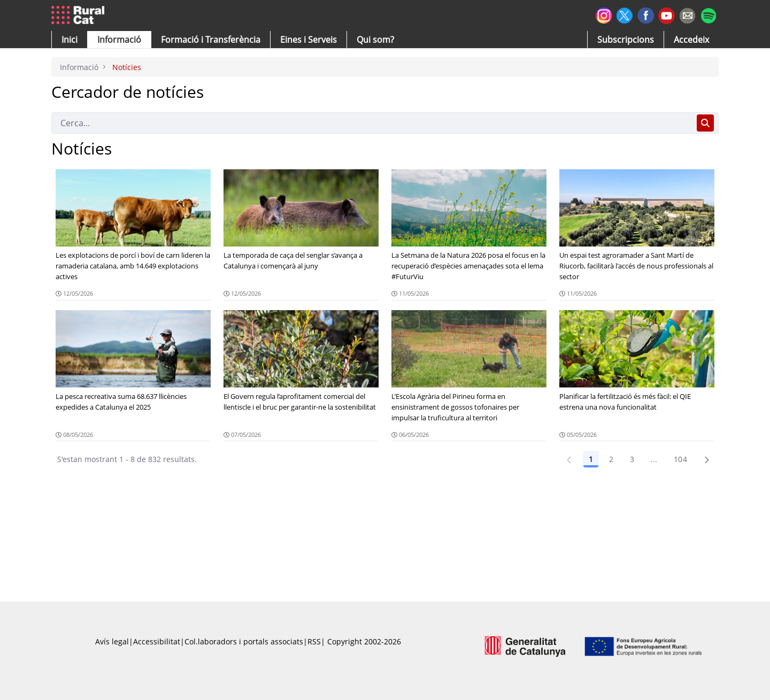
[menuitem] (211, 40)
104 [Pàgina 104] (680, 459)
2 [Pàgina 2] (611, 459)
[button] (70, 40)
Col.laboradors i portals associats (244, 641)
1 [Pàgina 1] (591, 459)
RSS (314, 641)
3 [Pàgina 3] (632, 459)
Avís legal (112, 641)
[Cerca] (372, 123)
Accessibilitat (157, 641)
